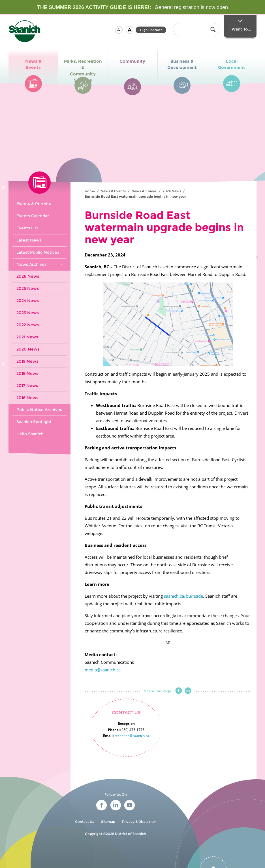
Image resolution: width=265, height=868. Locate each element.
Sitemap (108, 822)
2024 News (172, 191)
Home (90, 191)
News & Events (113, 191)
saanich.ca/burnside (183, 596)
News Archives (144, 191)
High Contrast (151, 30)
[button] (119, 30)
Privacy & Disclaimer (139, 822)
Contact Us (85, 822)
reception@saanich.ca (132, 736)
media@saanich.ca (103, 670)
